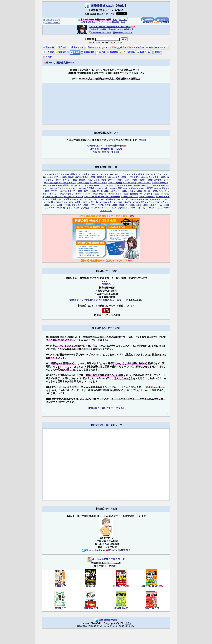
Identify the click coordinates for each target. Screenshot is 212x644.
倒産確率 (113, 52)
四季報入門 (119, 586)
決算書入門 (60, 586)
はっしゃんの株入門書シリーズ (106, 559)
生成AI (122, 47)
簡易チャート (76, 47)
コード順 (94, 149)
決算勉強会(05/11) (91, 22)
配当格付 (61, 47)
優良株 (75, 52)
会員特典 (146, 22)
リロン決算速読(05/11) (113, 22)
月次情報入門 (91, 608)
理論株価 (48, 47)
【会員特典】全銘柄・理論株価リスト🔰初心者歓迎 (111, 29)
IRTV (95, 306)
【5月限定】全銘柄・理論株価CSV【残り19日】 (110, 27)
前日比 (96, 152)
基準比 (105, 152)
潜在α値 (115, 152)
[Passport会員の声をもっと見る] (106, 408)
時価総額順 (107, 149)
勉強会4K (138, 47)
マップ (107, 47)
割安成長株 (62, 52)
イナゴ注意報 (127, 52)
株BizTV (111, 550)
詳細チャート (93, 47)
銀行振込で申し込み (123, 33)
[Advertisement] (106, 104)
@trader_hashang (93, 550)
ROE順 (119, 149)
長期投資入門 (152, 608)
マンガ (165, 47)
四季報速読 (88, 52)
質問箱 (165, 22)
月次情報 (48, 52)
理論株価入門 (121, 608)
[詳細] (142, 140)
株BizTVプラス (100, 425)
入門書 (47, 57)
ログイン (162, 20)
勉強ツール (144, 52)
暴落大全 (91, 586)
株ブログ (124, 550)
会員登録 (148, 20)
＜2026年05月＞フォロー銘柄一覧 (104, 146)
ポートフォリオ (51, 22)
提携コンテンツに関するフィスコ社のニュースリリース (99, 300)
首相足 (156, 52)
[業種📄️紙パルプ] (120, 20)
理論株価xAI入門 (150, 586)
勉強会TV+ (152, 47)
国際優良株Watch (102, 6)
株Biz (121, 6)
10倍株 (101, 52)
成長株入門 (60, 608)
